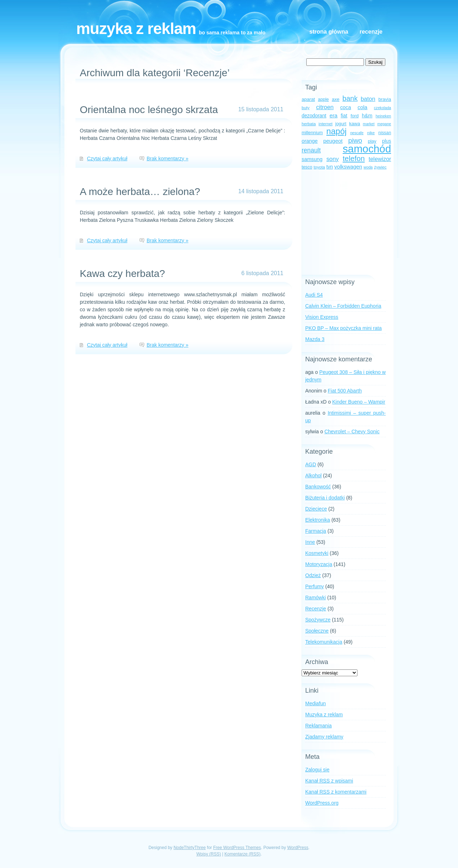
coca (346, 107)
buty (306, 108)
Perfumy (315, 586)
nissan (385, 133)
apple (323, 99)
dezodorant (314, 116)
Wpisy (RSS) (209, 854)
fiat (344, 116)
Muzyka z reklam (136, 28)
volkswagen (348, 167)
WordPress (298, 848)
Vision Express (322, 317)
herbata (309, 124)
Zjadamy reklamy (324, 737)
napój (337, 131)
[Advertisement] (346, 223)
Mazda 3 (315, 339)
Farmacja (316, 531)
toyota (319, 167)
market (369, 124)
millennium (312, 133)
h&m (367, 116)
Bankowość (318, 487)
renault (311, 150)
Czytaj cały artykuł (107, 159)
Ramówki (316, 598)
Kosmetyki (317, 553)
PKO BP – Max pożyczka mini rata (343, 328)
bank (350, 98)
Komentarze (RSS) (242, 854)
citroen (325, 107)
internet (325, 124)
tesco (307, 167)
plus (387, 141)
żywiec (380, 167)
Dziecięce (316, 509)
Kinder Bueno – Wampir (359, 402)
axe (335, 99)
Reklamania (318, 726)
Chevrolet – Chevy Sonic (352, 431)
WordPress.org (322, 803)
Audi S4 (314, 295)
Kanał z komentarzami (336, 792)
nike (371, 133)
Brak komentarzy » (168, 159)
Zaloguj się (317, 770)
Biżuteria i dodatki (325, 498)
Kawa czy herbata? (122, 274)
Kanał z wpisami (329, 781)
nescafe (357, 133)
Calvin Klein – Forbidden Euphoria (343, 306)
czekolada (383, 108)
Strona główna (329, 32)
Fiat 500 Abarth (345, 391)
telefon (354, 158)
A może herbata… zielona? (140, 192)
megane (384, 124)
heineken (383, 116)
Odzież (313, 575)
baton (368, 99)
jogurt (341, 124)
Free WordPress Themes (237, 848)
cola (362, 107)
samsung (312, 159)
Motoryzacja (319, 564)
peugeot (333, 141)
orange (310, 141)
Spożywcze (318, 620)
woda (368, 167)
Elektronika (318, 520)
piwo (355, 140)
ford (355, 116)
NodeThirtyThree (190, 848)
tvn (330, 167)
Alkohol (313, 476)
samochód (367, 149)
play (372, 141)
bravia (385, 99)
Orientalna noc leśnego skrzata (149, 110)
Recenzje (371, 32)
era (333, 115)
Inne (310, 542)
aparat (308, 99)
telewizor (380, 159)
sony (332, 159)
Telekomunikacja (324, 642)
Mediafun (316, 703)
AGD (311, 464)
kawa (355, 124)
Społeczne (317, 631)
